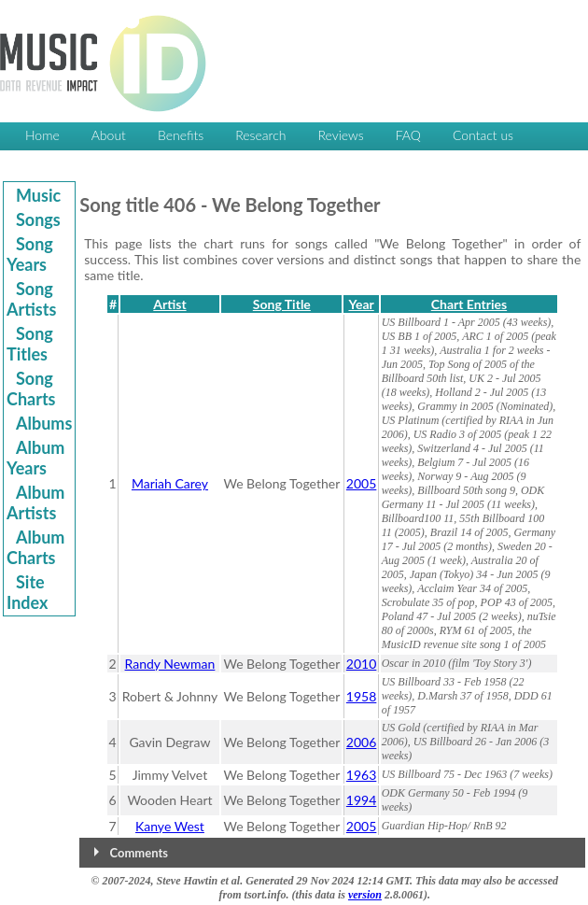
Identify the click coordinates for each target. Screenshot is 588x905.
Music (38, 195)
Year (361, 304)
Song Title (282, 304)
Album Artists (35, 502)
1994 (361, 800)
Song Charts (31, 389)
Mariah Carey (170, 483)
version (365, 895)
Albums (44, 423)
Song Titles (30, 344)
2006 (361, 742)
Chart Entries (469, 304)
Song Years (30, 254)
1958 (361, 696)
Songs (38, 219)
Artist (169, 304)
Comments (139, 853)
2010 (361, 664)
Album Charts (35, 547)
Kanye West (170, 826)
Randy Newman (170, 664)
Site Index (27, 592)
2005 (361, 483)
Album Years (35, 458)
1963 (361, 775)
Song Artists (31, 299)
